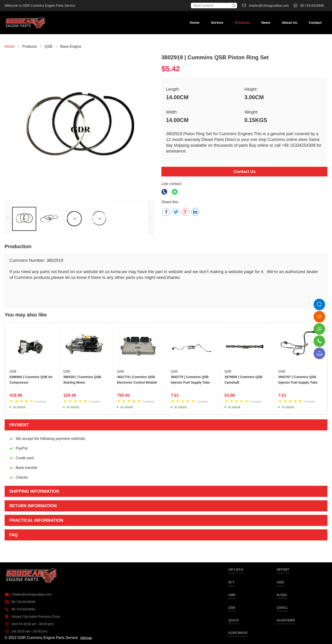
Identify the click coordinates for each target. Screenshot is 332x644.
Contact (315, 22)
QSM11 (282, 608)
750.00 (123, 395)
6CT (231, 582)
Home (195, 22)
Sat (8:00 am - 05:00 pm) (26, 631)
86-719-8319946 (20, 602)
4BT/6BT (283, 569)
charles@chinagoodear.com (28, 594)
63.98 (230, 395)
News (266, 22)
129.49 (70, 395)
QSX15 (233, 620)
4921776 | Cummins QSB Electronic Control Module (137, 380)
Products (242, 22)
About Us (289, 22)
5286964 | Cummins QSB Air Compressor (31, 380)
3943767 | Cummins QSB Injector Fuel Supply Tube (298, 380)
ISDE (280, 582)
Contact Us (245, 172)
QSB (13, 371)
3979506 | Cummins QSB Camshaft (243, 380)
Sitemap (86, 638)
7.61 (175, 395)
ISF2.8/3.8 (236, 569)
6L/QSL (282, 595)
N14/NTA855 (286, 620)
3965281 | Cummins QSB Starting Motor (82, 380)
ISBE (232, 595)
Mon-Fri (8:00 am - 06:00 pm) (29, 624)
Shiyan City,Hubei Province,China (32, 617)
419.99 (16, 395)
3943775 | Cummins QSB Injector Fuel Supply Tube (190, 380)
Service (217, 22)
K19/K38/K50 (238, 633)
